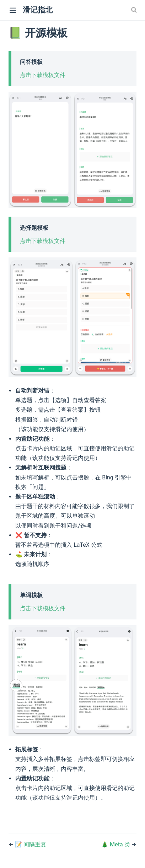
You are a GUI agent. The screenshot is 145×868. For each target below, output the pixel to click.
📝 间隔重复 (31, 844)
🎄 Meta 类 (116, 844)
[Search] (135, 10)
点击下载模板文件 (43, 75)
